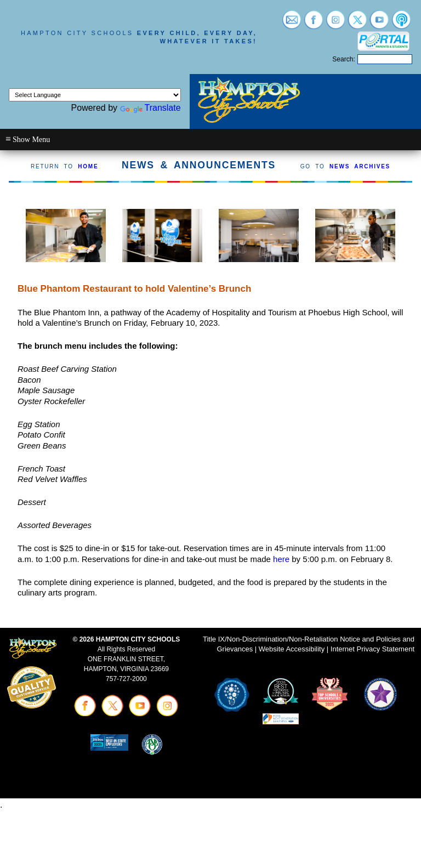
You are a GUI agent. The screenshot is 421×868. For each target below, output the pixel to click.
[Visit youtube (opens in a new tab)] (379, 24)
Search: (343, 59)
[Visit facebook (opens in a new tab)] (314, 24)
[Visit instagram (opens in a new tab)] (335, 24)
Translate (150, 108)
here (281, 559)
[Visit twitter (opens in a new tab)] (357, 24)
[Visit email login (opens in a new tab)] (292, 24)
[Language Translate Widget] (95, 95)
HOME (88, 166)
